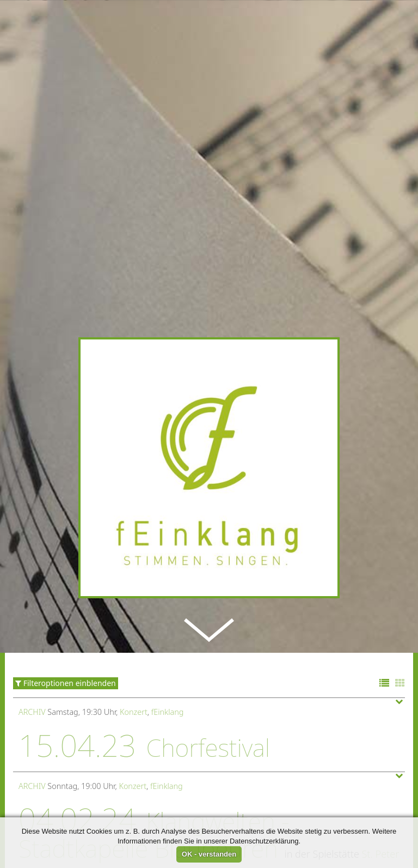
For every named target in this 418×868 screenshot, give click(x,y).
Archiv (32, 647)
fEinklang (168, 647)
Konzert (134, 647)
